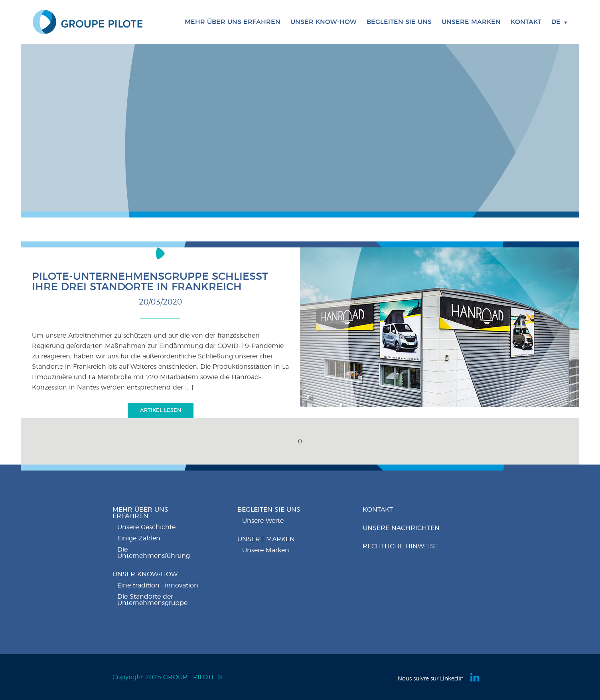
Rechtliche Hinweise (400, 546)
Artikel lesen (161, 410)
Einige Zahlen (139, 538)
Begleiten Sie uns (269, 510)
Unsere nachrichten (401, 528)
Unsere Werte (263, 521)
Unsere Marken (471, 22)
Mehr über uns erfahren (140, 513)
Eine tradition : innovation (158, 585)
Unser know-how (145, 574)
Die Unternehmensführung (154, 553)
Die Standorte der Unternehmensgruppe (152, 600)
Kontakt (526, 22)
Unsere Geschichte (146, 527)
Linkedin (476, 677)
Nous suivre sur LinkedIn (431, 679)
